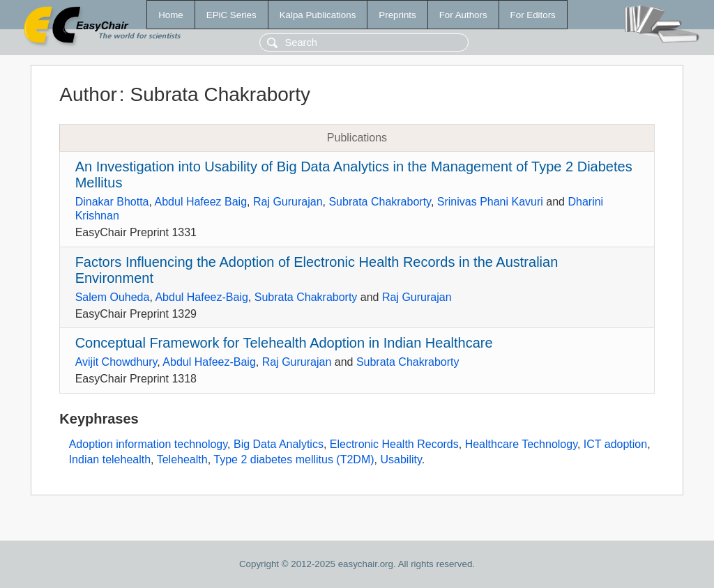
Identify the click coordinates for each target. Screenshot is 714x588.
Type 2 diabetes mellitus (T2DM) (294, 459)
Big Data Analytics (279, 444)
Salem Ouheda (113, 297)
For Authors (463, 15)
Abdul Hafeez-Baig (201, 297)
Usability (401, 459)
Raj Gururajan (288, 202)
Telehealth (182, 459)
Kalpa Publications (318, 15)
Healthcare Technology (521, 444)
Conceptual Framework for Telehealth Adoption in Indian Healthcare (284, 343)
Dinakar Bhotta (112, 202)
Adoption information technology (148, 444)
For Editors (533, 15)
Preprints (397, 15)
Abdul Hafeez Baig (201, 202)
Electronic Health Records (394, 444)
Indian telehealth (110, 459)
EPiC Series (231, 15)
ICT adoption (615, 444)
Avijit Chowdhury (116, 362)
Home (171, 15)
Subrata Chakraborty (379, 202)
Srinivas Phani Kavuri (490, 202)
